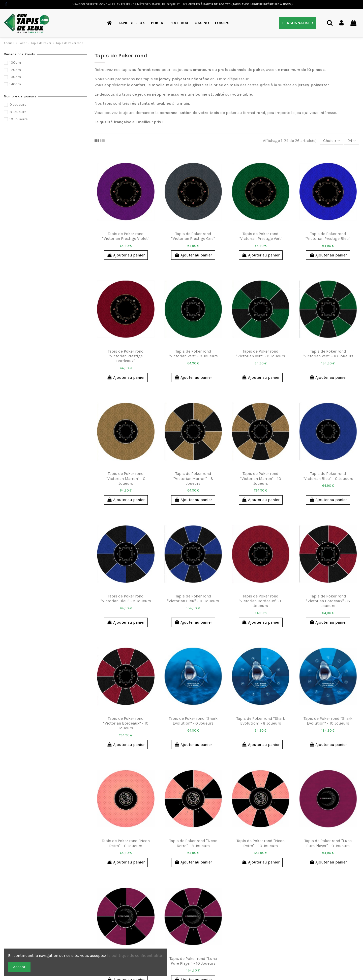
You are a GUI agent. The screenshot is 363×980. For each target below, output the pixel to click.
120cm (15, 70)
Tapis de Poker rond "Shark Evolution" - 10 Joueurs (328, 721)
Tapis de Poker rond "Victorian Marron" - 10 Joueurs (261, 478)
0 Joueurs (18, 104)
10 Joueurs (19, 119)
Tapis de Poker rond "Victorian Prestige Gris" (193, 236)
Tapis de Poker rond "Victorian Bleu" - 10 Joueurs (193, 598)
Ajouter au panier (126, 255)
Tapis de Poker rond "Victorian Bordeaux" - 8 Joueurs (328, 601)
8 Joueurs (18, 112)
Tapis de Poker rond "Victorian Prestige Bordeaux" (126, 356)
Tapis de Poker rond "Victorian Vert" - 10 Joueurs (328, 354)
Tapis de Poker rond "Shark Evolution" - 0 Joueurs (193, 721)
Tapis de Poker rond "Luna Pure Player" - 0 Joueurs (328, 843)
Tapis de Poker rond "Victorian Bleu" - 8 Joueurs (126, 598)
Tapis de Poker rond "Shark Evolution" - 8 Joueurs (261, 721)
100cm (15, 62)
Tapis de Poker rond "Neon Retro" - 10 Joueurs (261, 843)
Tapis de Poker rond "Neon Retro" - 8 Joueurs (193, 843)
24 (352, 141)
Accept (19, 967)
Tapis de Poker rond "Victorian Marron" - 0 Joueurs (126, 478)
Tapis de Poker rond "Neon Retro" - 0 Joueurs (126, 843)
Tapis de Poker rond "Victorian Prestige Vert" (261, 236)
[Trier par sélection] (331, 141)
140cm (15, 84)
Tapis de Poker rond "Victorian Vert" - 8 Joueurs (261, 354)
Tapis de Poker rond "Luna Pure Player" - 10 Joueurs (193, 961)
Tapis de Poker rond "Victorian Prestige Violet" (126, 236)
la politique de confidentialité (135, 955)
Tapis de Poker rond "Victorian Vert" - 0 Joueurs (193, 354)
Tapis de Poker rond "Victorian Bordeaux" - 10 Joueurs (126, 723)
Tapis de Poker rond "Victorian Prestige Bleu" (328, 236)
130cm (15, 77)
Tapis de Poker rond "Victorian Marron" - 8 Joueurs (193, 478)
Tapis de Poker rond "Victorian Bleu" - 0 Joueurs (328, 476)
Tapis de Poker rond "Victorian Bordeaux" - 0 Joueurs (261, 601)
